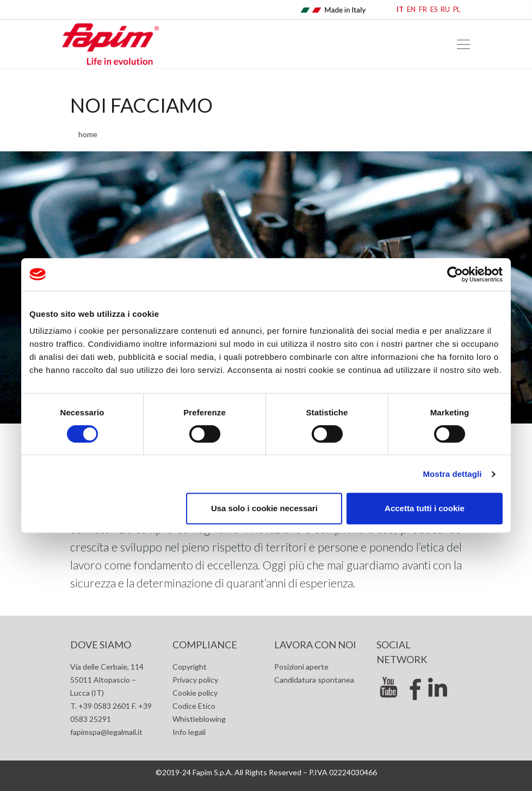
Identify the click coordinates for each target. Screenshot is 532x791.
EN (411, 10)
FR (423, 10)
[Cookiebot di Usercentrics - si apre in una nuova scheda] (455, 274)
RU (445, 10)
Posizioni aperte (301, 667)
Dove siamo (101, 645)
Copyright (190, 667)
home (88, 134)
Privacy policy (195, 680)
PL (457, 10)
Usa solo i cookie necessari (264, 508)
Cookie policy (195, 693)
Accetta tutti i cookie (425, 508)
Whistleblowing (199, 719)
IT (400, 10)
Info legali (189, 732)
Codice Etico (194, 706)
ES (434, 10)
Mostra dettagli (452, 474)
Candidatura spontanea (314, 680)
